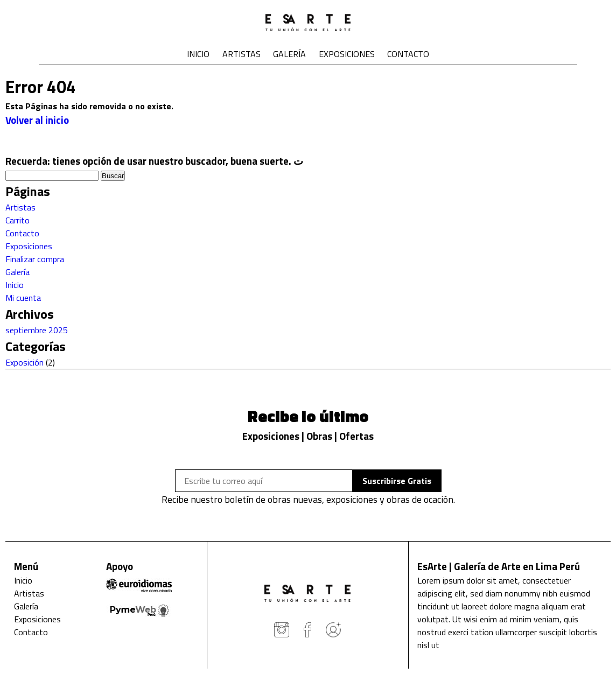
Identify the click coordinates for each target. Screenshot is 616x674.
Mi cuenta (23, 298)
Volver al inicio (37, 120)
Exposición (24, 362)
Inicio (198, 54)
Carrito (17, 220)
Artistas (241, 54)
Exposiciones (347, 54)
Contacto (408, 54)
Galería (289, 54)
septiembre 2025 (37, 330)
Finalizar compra (35, 259)
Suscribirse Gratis (397, 481)
